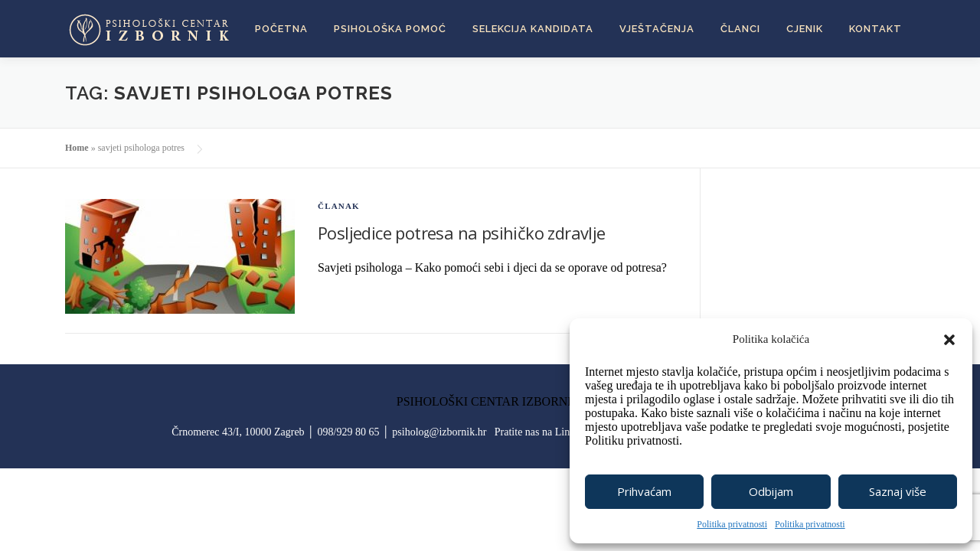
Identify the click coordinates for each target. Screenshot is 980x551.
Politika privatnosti (732, 524)
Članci (740, 29)
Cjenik (805, 29)
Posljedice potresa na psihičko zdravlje (462, 233)
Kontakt (875, 29)
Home (77, 148)
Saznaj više (898, 491)
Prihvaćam (644, 491)
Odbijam (771, 491)
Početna (281, 29)
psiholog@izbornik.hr (439, 432)
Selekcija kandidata (533, 29)
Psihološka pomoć (390, 29)
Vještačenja (657, 29)
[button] (949, 340)
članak (339, 206)
